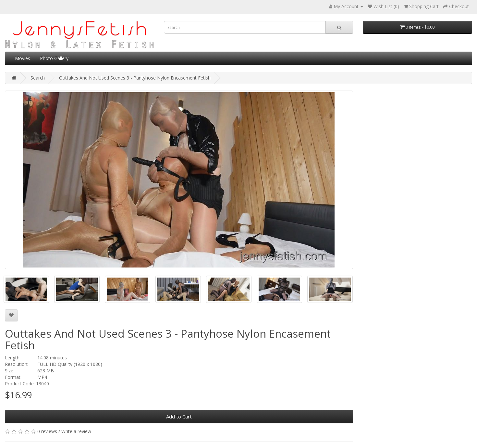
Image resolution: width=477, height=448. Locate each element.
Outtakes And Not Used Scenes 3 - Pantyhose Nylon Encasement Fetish (135, 78)
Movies (23, 58)
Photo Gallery (54, 58)
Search (38, 78)
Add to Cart (179, 417)
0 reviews (47, 431)
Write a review (76, 431)
